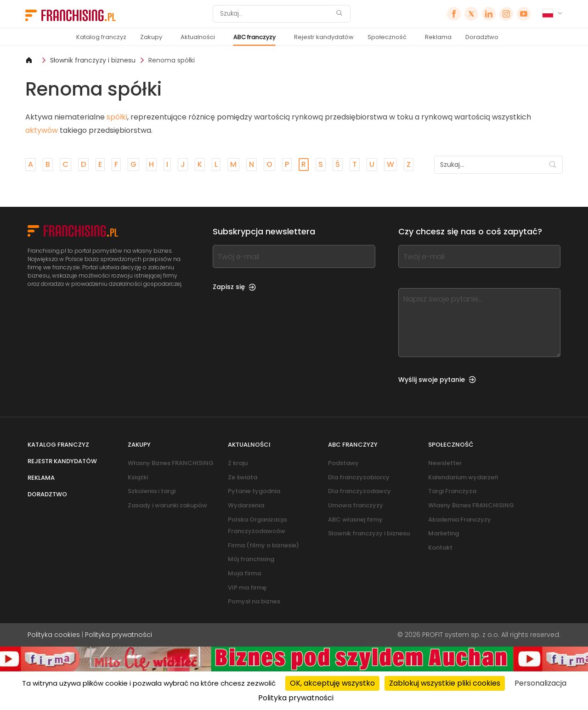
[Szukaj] (276, 14)
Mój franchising (251, 559)
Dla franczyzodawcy (359, 491)
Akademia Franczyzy (460, 520)
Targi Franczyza (452, 491)
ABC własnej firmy (355, 520)
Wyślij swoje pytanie (437, 380)
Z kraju (238, 463)
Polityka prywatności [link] (296, 698)
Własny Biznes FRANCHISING (171, 463)
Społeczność (387, 37)
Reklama (438, 37)
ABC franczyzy (254, 37)
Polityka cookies (54, 635)
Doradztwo (482, 37)
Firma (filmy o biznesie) (263, 545)
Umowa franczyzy (356, 505)
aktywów (42, 130)
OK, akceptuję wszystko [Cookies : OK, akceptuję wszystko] (332, 683)
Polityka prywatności (119, 635)
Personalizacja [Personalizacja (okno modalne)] (540, 683)
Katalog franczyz (101, 37)
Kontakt (440, 548)
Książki (138, 477)
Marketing (444, 533)
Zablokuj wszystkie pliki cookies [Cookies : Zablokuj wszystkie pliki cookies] (445, 683)
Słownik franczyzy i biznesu (93, 60)
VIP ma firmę (247, 588)
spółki (117, 117)
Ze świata (243, 477)
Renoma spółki (172, 60)
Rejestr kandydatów (324, 37)
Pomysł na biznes (254, 601)
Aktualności (198, 37)
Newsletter (445, 463)
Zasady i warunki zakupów (167, 505)
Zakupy (151, 37)
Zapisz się (234, 287)
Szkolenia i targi (152, 491)
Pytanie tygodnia (254, 491)
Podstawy (343, 463)
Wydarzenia (246, 505)
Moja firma (244, 573)
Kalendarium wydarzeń (463, 477)
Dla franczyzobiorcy (359, 477)
